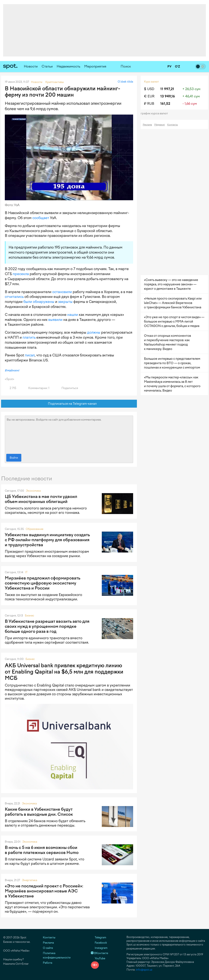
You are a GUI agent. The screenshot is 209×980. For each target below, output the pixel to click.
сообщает (41, 218)
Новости (31, 66)
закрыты (65, 302)
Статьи (47, 66)
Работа (48, 963)
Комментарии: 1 (36, 388)
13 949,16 (168, 96)
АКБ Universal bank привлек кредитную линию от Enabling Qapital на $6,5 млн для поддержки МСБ (64, 672)
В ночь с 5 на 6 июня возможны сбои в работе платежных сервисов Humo (42, 850)
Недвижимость (68, 66)
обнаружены (44, 302)
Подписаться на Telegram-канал (69, 404)
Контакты (173, 125)
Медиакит (160, 125)
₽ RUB (149, 104)
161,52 (165, 104)
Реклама (147, 125)
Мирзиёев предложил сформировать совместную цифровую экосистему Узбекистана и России (43, 583)
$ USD (149, 89)
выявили (55, 320)
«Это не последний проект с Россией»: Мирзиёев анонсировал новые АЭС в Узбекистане (44, 891)
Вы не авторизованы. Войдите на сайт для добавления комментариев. (69, 434)
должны (94, 332)
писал (30, 355)
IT (26, 572)
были (28, 302)
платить (29, 337)
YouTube (98, 958)
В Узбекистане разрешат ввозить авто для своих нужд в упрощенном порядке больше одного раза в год (47, 626)
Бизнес (29, 616)
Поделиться (67, 388)
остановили (62, 292)
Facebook (99, 943)
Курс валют (151, 82)
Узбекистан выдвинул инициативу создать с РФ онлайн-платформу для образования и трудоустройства (47, 540)
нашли (73, 315)
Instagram (99, 948)
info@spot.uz (144, 970)
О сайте (48, 948)
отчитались (14, 297)
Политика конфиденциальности (57, 955)
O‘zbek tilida (125, 82)
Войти (14, 458)
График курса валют (156, 113)
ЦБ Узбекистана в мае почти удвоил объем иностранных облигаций (41, 499)
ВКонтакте (99, 953)
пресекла (21, 274)
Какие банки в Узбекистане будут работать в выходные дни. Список (39, 812)
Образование (34, 529)
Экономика (33, 491)
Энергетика (30, 880)
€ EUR (149, 96)
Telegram (99, 937)
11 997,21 (167, 89)
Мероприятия (95, 66)
